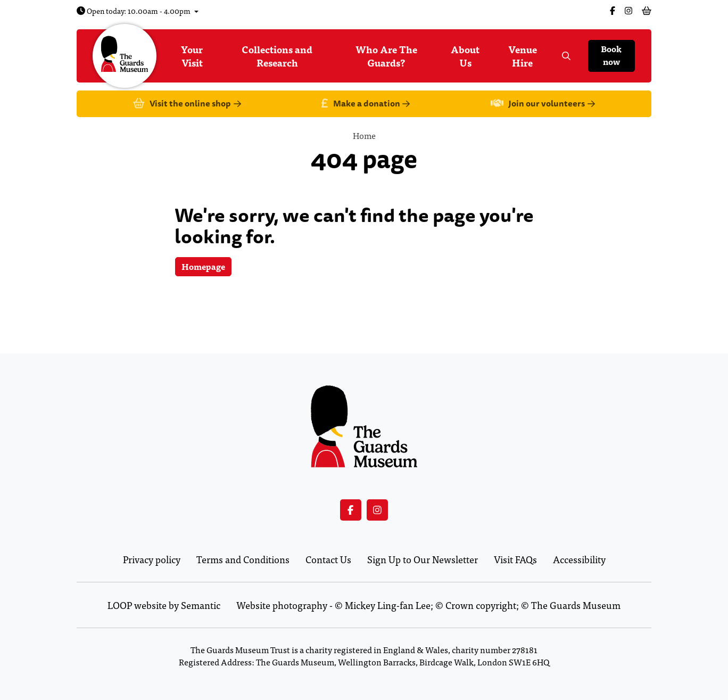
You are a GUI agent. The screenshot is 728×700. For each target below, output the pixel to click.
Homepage (203, 266)
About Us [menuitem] (465, 56)
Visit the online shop (187, 104)
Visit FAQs (515, 559)
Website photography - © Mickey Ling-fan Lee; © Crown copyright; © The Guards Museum (428, 605)
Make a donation (366, 104)
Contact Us (328, 559)
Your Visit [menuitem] (192, 56)
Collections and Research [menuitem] (277, 56)
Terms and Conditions (243, 559)
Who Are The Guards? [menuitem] (386, 56)
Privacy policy (152, 559)
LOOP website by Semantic (164, 605)
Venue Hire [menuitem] (523, 56)
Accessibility (579, 559)
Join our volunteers (543, 104)
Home (364, 135)
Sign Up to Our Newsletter (423, 559)
